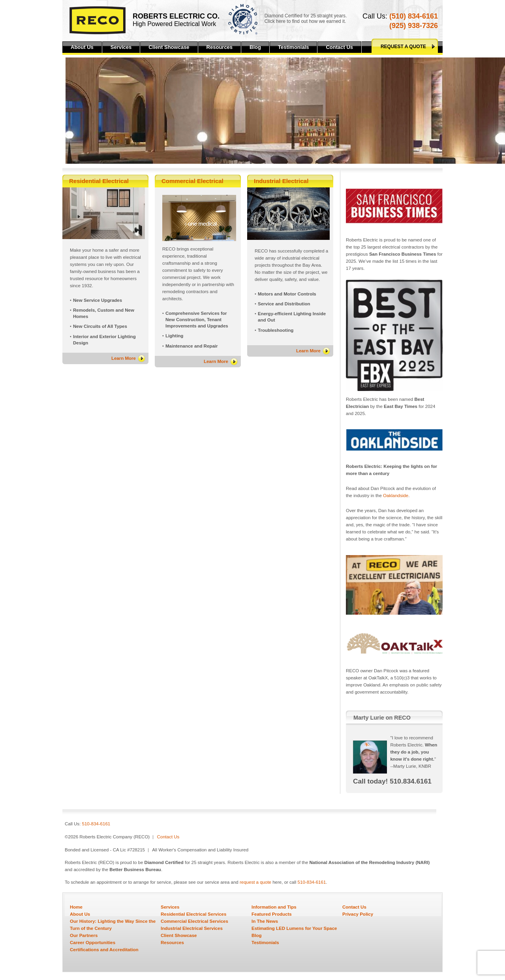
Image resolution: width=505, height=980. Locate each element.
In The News (265, 921)
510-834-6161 (96, 824)
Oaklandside (396, 496)
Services (121, 47)
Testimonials (294, 47)
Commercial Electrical (192, 181)
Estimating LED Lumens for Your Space (294, 928)
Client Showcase (169, 47)
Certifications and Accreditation (104, 950)
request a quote (255, 882)
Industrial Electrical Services (192, 928)
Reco (98, 20)
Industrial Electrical (281, 181)
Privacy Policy (358, 914)
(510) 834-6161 (414, 16)
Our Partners (84, 935)
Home (76, 907)
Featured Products (272, 914)
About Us (82, 47)
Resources (220, 47)
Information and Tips (274, 907)
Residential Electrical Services (193, 914)
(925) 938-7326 (414, 26)
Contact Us (339, 47)
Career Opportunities (93, 943)
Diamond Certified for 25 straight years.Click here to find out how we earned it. (306, 19)
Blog (255, 47)
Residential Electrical (99, 181)
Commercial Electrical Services (194, 921)
